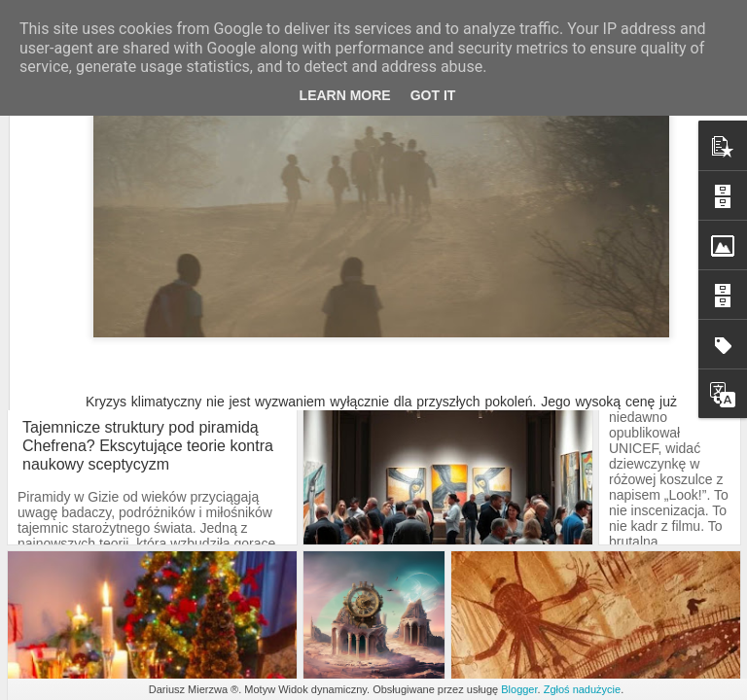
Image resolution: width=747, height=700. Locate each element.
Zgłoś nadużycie (583, 689)
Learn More (345, 95)
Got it (433, 95)
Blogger (519, 689)
